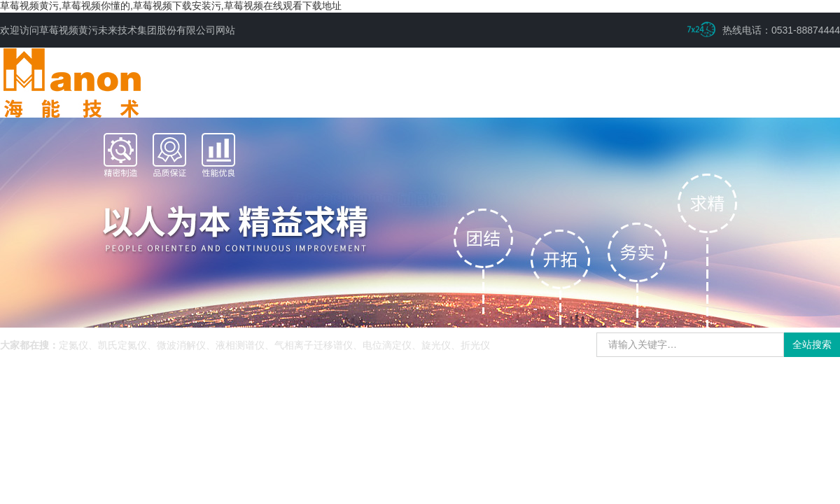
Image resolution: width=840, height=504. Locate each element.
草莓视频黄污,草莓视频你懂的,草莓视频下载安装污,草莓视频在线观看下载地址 (171, 6)
